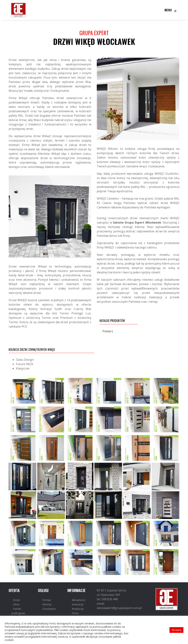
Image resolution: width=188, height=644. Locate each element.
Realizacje (78, 609)
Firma (75, 613)
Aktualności (79, 600)
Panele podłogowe (18, 611)
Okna (16, 604)
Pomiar (47, 600)
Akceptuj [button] (176, 630)
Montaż (47, 604)
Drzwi (16, 600)
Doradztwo (49, 609)
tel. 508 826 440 (107, 599)
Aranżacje (78, 604)
